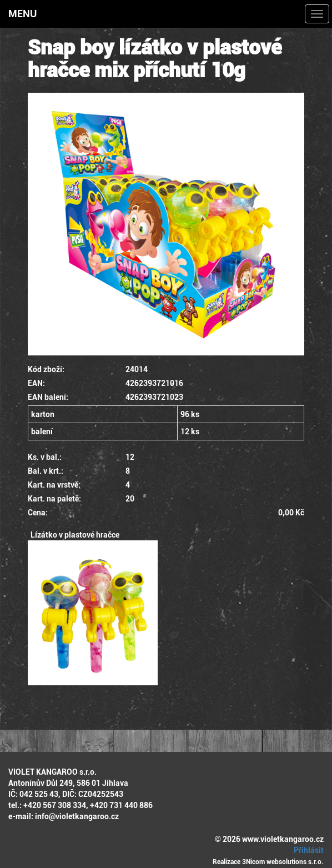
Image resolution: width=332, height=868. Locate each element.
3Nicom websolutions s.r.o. (283, 862)
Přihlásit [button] (307, 850)
